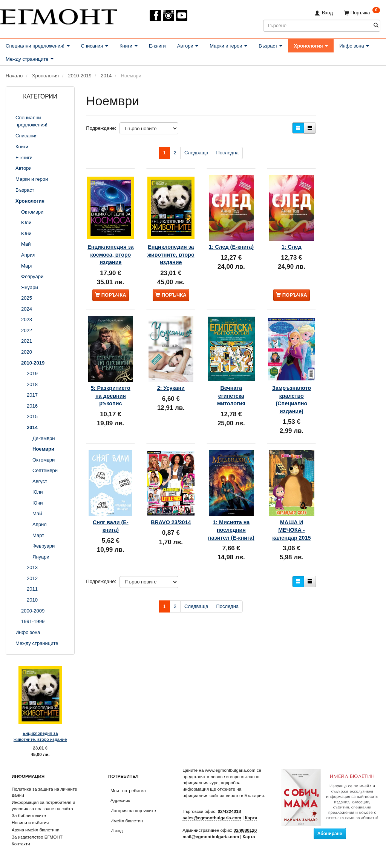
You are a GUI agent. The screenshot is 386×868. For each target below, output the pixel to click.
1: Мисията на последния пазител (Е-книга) (231, 518)
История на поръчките (133, 810)
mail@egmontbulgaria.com (211, 836)
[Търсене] (376, 25)
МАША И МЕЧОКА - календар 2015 (291, 518)
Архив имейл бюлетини (36, 830)
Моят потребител (128, 790)
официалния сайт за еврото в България (223, 795)
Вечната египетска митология (231, 390)
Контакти (21, 844)
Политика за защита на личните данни (44, 792)
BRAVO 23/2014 (171, 510)
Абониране (330, 834)
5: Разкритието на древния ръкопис (110, 393)
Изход (117, 830)
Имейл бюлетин (127, 821)
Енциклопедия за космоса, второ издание (110, 247)
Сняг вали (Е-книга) (111, 510)
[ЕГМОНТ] (59, 15)
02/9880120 (245, 830)
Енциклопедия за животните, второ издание (40, 736)
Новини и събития (30, 823)
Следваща (196, 153)
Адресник (120, 800)
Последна (227, 153)
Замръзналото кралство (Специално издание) (291, 393)
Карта (251, 818)
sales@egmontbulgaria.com (212, 818)
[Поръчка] (362, 13)
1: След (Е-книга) (231, 239)
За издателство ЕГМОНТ (37, 837)
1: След (292, 235)
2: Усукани (171, 382)
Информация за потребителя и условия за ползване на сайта (43, 805)
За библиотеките (29, 815)
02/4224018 (230, 811)
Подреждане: (101, 128)
